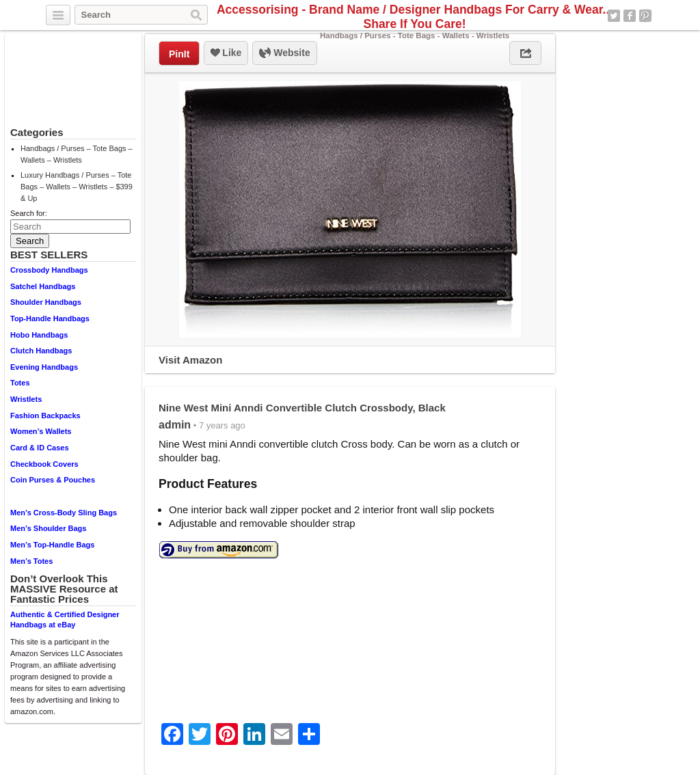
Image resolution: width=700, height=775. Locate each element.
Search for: (29, 213)
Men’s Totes (31, 561)
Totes (20, 383)
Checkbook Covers (44, 464)
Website (284, 53)
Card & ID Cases (40, 448)
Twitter (614, 16)
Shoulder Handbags (46, 302)
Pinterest (645, 16)
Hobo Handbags (39, 335)
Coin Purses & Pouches (53, 480)
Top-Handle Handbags (50, 318)
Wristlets (26, 399)
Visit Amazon (190, 360)
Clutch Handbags (41, 351)
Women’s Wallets (41, 431)
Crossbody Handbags (49, 270)
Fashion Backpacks (45, 416)
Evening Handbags (44, 367)
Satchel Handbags (43, 286)
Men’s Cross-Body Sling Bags (64, 513)
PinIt (179, 54)
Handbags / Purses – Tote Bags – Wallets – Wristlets (77, 154)
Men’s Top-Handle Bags (52, 545)
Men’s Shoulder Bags (48, 528)
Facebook (630, 16)
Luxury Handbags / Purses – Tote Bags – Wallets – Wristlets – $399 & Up (77, 187)
